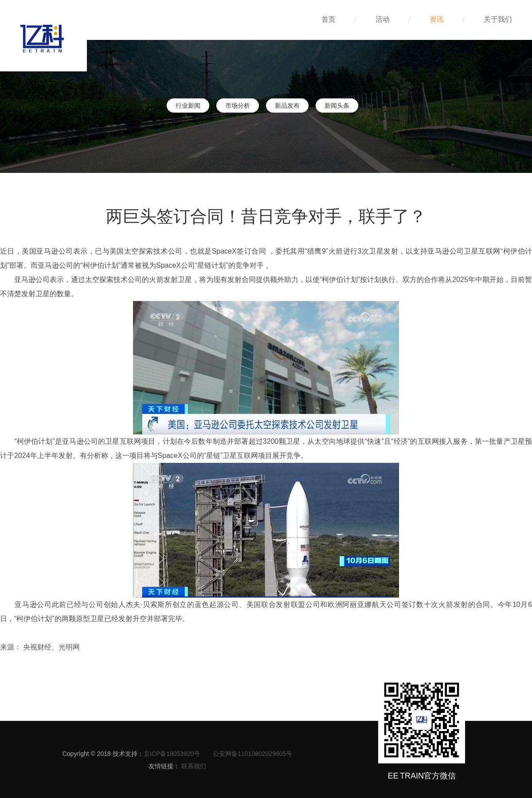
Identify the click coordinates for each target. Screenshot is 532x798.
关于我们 (498, 19)
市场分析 (238, 106)
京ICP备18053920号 (172, 754)
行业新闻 (188, 106)
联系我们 (194, 766)
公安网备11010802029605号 (252, 754)
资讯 (447, 19)
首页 (338, 19)
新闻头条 (337, 106)
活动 (393, 19)
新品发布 (287, 106)
